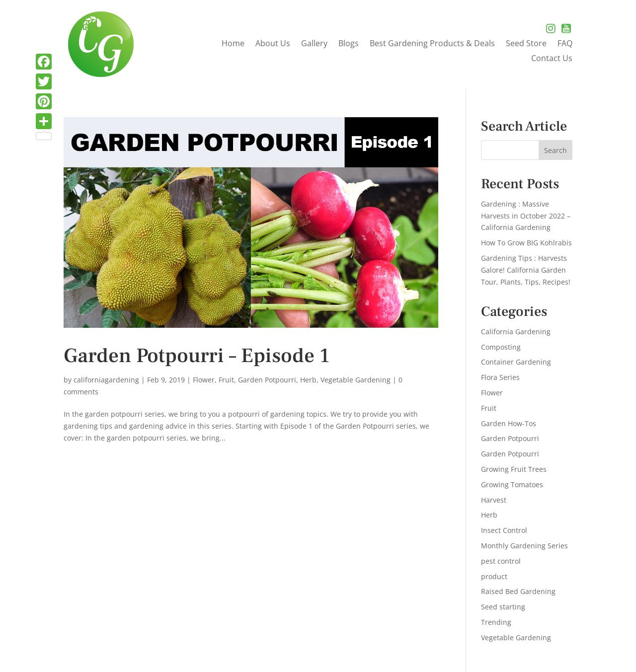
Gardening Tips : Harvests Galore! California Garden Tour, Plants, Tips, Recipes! (526, 270)
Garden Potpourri (267, 380)
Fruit (226, 380)
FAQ (565, 44)
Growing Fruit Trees (514, 469)
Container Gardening (516, 362)
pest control (501, 561)
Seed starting (503, 607)
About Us (273, 44)
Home (233, 44)
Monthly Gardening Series (524, 546)
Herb (308, 380)
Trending (496, 622)
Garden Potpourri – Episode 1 (197, 356)
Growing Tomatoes (512, 485)
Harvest (494, 500)
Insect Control (504, 530)
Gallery (314, 44)
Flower (204, 380)
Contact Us (552, 59)
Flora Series (500, 377)
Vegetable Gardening (356, 380)
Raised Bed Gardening (518, 591)
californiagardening (106, 380)
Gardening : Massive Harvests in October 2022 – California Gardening (526, 216)
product (494, 576)
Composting (501, 347)
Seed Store (526, 44)
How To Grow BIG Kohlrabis (526, 243)
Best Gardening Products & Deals (432, 44)
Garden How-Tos (509, 423)
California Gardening (516, 332)
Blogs (349, 44)
